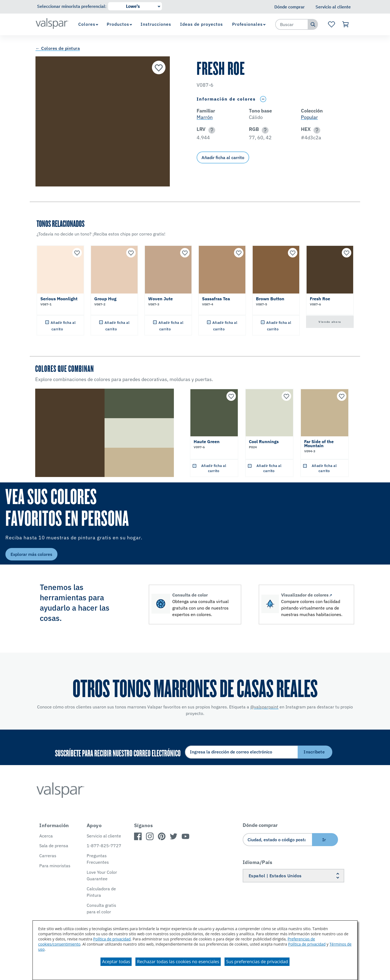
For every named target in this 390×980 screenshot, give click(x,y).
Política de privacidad (112, 939)
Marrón (205, 117)
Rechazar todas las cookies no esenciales (178, 962)
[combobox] (292, 24)
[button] (211, 130)
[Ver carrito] (346, 24)
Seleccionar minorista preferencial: (72, 6)
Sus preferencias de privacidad (257, 962)
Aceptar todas (116, 962)
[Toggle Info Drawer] (263, 99)
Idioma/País (258, 862)
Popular (309, 117)
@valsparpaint (264, 707)
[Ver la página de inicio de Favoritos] (331, 24)
